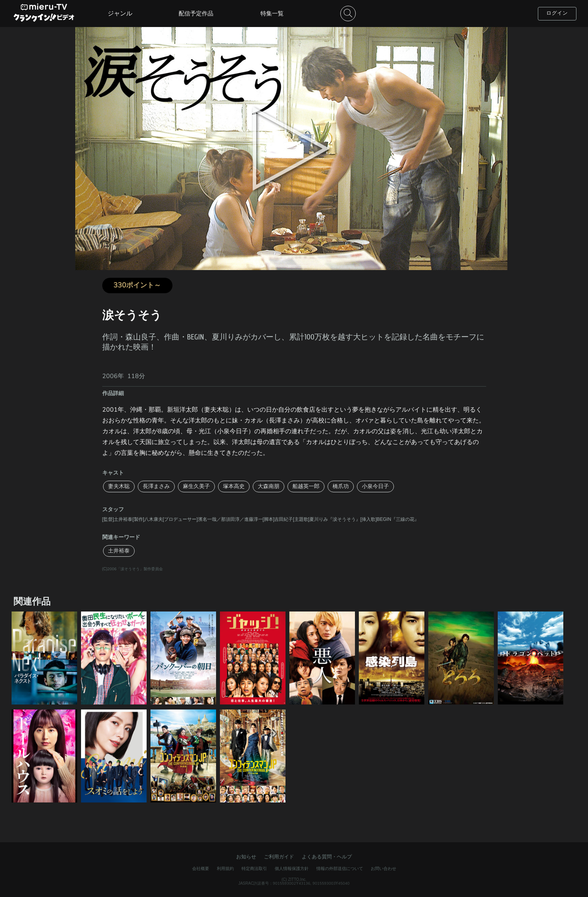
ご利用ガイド (279, 857)
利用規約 (225, 869)
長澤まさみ (156, 486)
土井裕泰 (119, 551)
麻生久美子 (196, 486)
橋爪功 (341, 486)
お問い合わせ (384, 869)
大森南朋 (269, 486)
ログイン (557, 13)
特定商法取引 (254, 869)
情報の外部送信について (340, 869)
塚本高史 (234, 486)
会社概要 (201, 869)
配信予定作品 (196, 14)
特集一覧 (272, 14)
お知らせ (246, 857)
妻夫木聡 (119, 486)
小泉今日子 (375, 486)
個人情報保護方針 (292, 869)
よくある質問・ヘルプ (327, 857)
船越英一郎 (306, 486)
